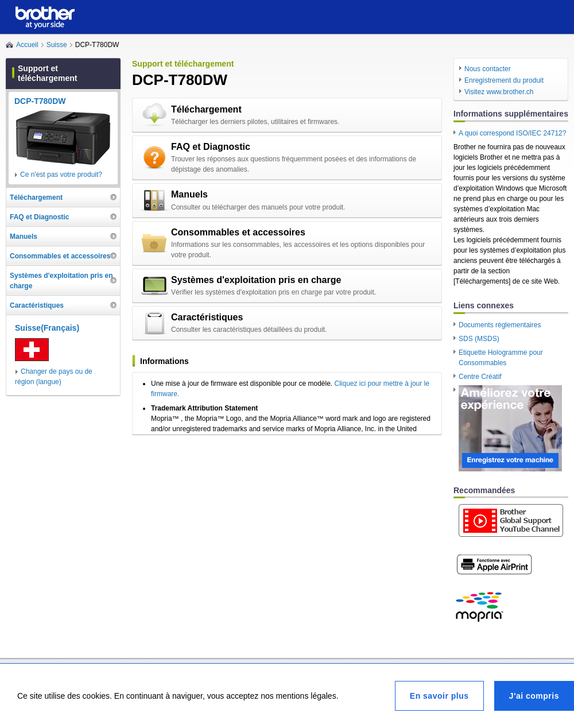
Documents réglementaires (500, 325)
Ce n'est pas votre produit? (61, 175)
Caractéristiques (207, 317)
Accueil (27, 45)
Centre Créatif (480, 377)
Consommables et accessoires (238, 232)
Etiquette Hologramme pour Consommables (501, 358)
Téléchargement (206, 109)
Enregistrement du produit (504, 80)
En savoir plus (439, 696)
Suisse (57, 45)
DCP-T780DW (40, 101)
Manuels (189, 194)
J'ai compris (534, 696)
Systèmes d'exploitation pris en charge (256, 280)
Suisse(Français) (47, 328)
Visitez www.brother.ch (499, 92)
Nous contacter (488, 69)
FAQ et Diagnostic (211, 147)
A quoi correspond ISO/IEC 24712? (512, 133)
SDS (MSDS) (479, 339)
